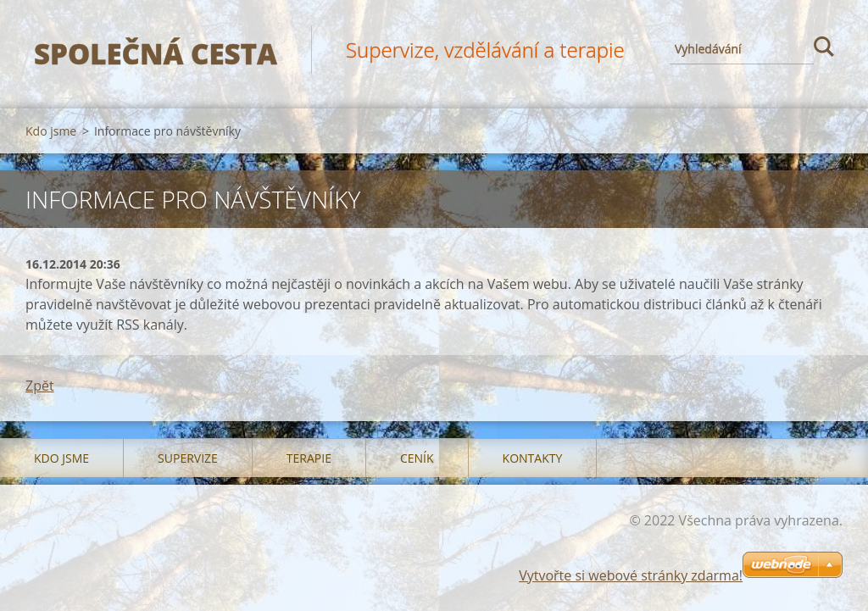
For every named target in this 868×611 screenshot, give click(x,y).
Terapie (309, 458)
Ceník (417, 458)
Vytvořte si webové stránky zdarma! (631, 575)
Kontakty (533, 458)
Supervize (188, 458)
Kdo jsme (51, 131)
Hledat (824, 49)
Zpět (40, 386)
